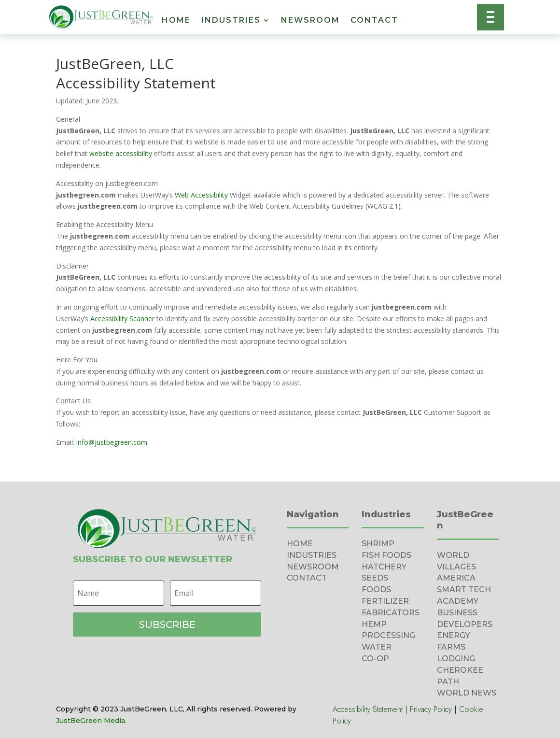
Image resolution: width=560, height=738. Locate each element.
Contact (374, 21)
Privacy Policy (431, 709)
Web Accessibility (201, 195)
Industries (231, 21)
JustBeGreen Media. (91, 721)
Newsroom (310, 21)
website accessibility (121, 153)
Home (176, 21)
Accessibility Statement (368, 709)
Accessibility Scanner (122, 319)
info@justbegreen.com (112, 442)
